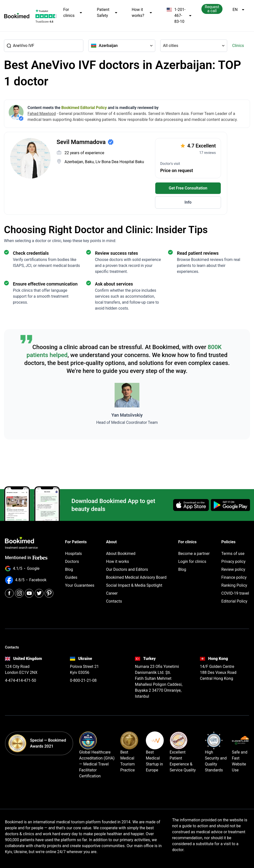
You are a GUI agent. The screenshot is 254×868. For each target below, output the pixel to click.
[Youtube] (29, 591)
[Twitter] (39, 591)
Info (188, 202)
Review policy (233, 569)
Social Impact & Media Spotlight (134, 585)
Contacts (114, 601)
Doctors (72, 561)
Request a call (212, 9)
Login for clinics (192, 561)
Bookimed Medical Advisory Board (136, 577)
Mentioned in (26, 558)
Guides (71, 577)
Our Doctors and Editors (127, 569)
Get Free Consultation (188, 188)
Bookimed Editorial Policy (84, 108)
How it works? (142, 13)
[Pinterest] (49, 591)
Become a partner (194, 554)
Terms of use (233, 554)
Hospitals (73, 554)
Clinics (238, 46)
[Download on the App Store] (191, 505)
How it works (118, 561)
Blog (69, 569)
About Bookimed (121, 554)
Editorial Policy (234, 601)
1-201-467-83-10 (179, 16)
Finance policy (234, 577)
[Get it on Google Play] (230, 505)
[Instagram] (19, 591)
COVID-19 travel (235, 593)
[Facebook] (9, 591)
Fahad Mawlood (42, 114)
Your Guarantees (80, 585)
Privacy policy (233, 561)
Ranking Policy (234, 585)
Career (112, 593)
